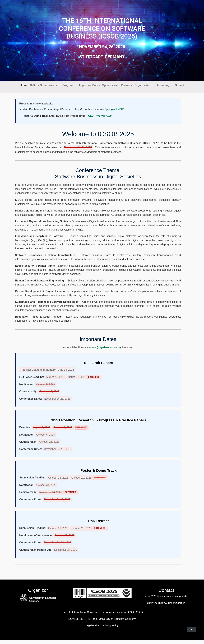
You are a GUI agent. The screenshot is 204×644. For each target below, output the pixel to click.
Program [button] (68, 85)
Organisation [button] (143, 85)
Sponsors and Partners (117, 85)
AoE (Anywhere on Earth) (106, 347)
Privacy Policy (111, 625)
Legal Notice (92, 625)
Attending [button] (164, 85)
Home (24, 85)
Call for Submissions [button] (44, 85)
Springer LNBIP (114, 109)
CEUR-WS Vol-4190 (100, 116)
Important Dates (89, 85)
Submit (180, 85)
